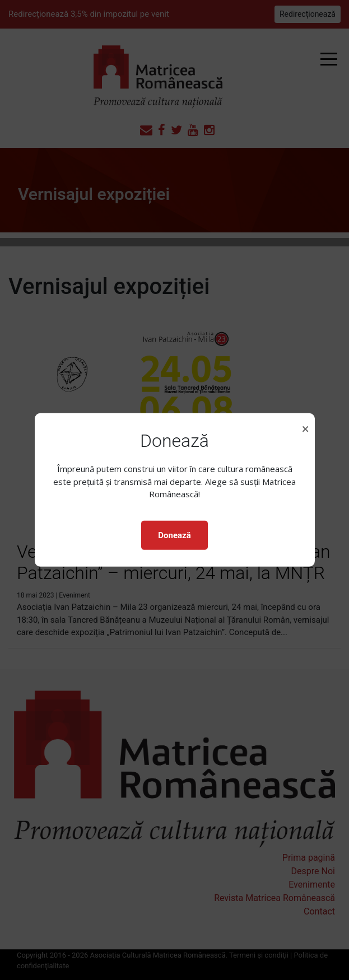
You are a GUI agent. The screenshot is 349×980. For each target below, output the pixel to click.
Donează (174, 535)
